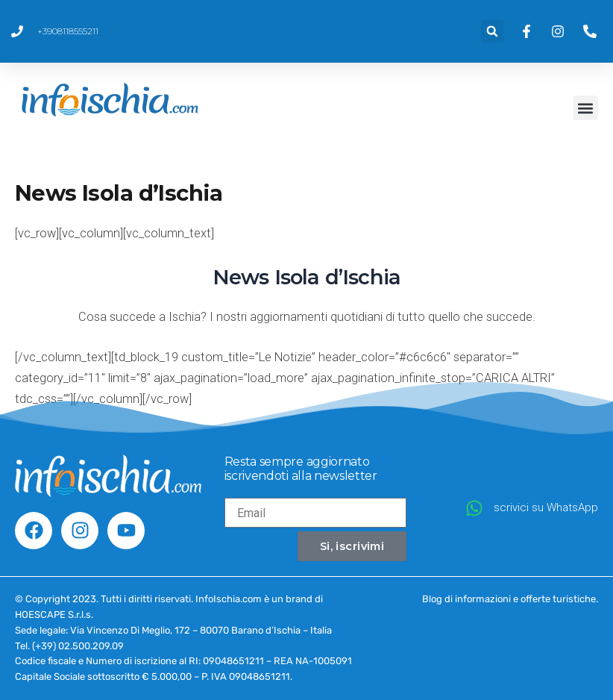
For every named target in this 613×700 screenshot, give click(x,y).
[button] (492, 31)
